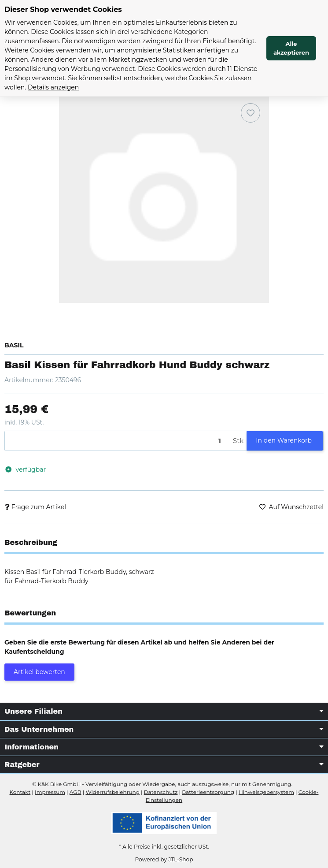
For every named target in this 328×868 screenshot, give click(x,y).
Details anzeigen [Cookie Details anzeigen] (53, 87)
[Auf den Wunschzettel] (251, 113)
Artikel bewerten (39, 672)
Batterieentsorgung (208, 792)
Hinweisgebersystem (266, 792)
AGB (76, 792)
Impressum (50, 792)
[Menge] (117, 441)
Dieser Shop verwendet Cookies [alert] (63, 9)
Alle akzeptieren (291, 48)
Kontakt (20, 792)
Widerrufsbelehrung (112, 792)
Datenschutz (161, 792)
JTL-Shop (181, 859)
